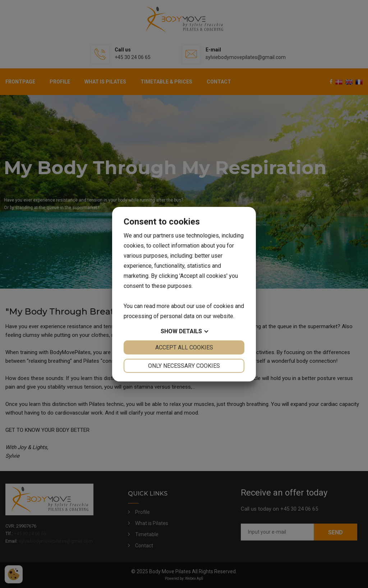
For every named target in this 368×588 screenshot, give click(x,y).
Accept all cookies (184, 347)
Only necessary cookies (184, 366)
